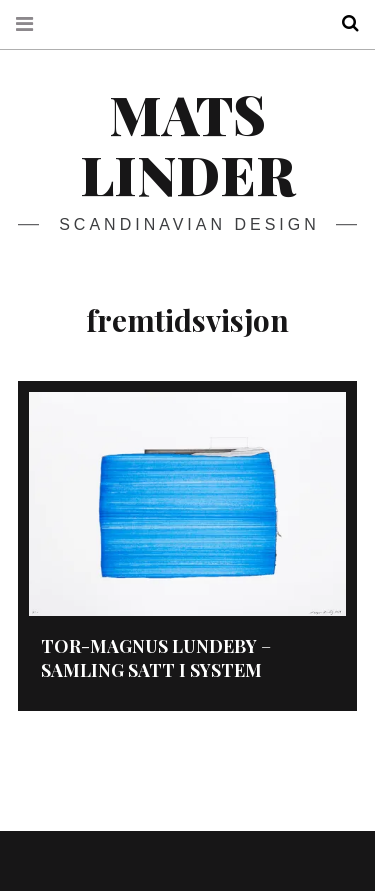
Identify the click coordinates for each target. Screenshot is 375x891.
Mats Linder (187, 144)
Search (343, 23)
